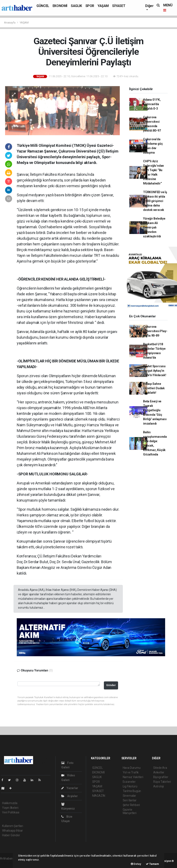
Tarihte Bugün (132, 791)
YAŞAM (103, 6)
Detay (136, 864)
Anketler (159, 772)
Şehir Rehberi (131, 805)
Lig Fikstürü (130, 786)
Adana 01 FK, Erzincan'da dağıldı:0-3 (152, 104)
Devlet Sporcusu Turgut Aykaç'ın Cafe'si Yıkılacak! (155, 371)
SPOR (90, 6)
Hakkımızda (10, 803)
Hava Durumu (132, 768)
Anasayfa (10, 23)
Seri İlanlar (130, 800)
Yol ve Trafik (131, 772)
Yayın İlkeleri (10, 808)
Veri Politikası (11, 812)
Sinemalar (129, 796)
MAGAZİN (99, 796)
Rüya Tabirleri (162, 782)
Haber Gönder (11, 835)
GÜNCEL (43, 6)
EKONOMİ (60, 6)
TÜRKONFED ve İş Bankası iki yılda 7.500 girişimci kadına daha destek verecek (155, 201)
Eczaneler (129, 782)
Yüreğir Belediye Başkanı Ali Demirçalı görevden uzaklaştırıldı (154, 227)
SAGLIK (76, 6)
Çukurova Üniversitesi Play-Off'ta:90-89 (155, 331)
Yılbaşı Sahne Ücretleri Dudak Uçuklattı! (154, 388)
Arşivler (69, 796)
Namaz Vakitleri (133, 777)
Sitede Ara (160, 768)
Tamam (152, 864)
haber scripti (8, 863)
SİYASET (119, 6)
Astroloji (159, 786)
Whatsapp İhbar (12, 831)
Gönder (111, 685)
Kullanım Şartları (13, 826)
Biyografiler (161, 777)
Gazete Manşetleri (130, 811)
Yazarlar (70, 788)
